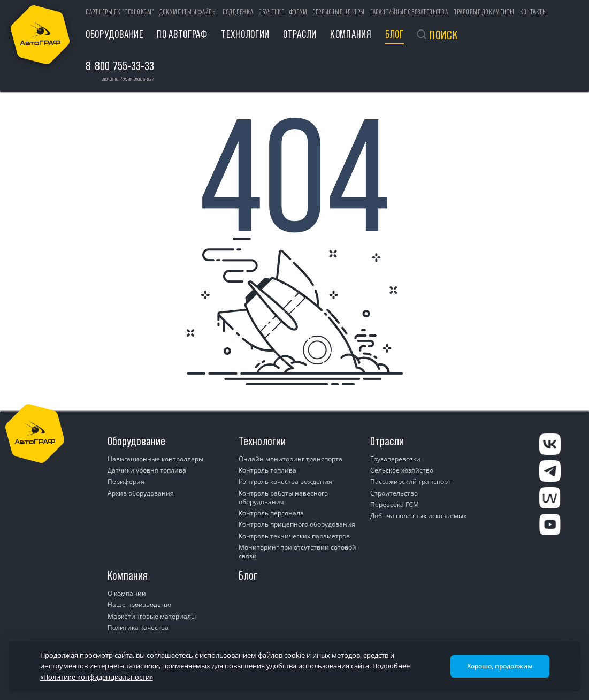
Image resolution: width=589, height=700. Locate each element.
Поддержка (238, 12)
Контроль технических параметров (294, 536)
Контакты (534, 12)
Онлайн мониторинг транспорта (290, 459)
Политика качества (138, 627)
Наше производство (139, 604)
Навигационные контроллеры (155, 459)
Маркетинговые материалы (152, 616)
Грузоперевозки (395, 459)
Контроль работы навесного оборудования (283, 497)
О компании (127, 593)
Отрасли (300, 34)
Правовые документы (484, 12)
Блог (395, 34)
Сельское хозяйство (402, 470)
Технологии (245, 34)
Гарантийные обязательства (409, 12)
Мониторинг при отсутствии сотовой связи (297, 551)
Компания (351, 34)
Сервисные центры (339, 12)
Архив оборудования (141, 493)
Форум (299, 12)
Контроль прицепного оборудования (297, 524)
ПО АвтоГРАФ (182, 34)
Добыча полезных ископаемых (418, 516)
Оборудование (114, 34)
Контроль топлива (267, 470)
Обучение (272, 12)
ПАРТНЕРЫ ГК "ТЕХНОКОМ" (120, 12)
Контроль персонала (271, 513)
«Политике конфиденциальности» (97, 677)
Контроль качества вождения (285, 481)
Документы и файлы (188, 12)
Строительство (394, 493)
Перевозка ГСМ (395, 504)
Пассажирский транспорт (411, 481)
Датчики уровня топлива (147, 470)
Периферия (126, 481)
